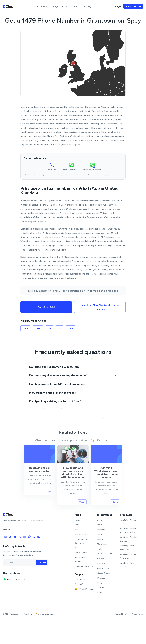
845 (26, 328)
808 (71, 328)
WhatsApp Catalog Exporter (129, 539)
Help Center (80, 579)
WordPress (102, 544)
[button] (73, 367)
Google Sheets (104, 573)
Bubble (100, 539)
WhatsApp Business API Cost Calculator (129, 530)
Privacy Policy (137, 614)
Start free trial (133, 6)
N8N (100, 592)
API (76, 548)
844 (38, 328)
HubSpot (101, 529)
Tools (76, 6)
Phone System (81, 553)
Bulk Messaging (81, 534)
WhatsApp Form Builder (127, 565)
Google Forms (103, 568)
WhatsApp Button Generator (128, 556)
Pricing (88, 6)
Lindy (100, 583)
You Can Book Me (105, 554)
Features (42, 6)
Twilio (100, 549)
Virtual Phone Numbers (81, 559)
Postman (101, 563)
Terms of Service (121, 614)
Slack (100, 534)
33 (49, 328)
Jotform (101, 588)
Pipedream (102, 578)
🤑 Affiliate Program (84, 589)
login (118, 6)
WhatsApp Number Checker (128, 522)
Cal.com (101, 558)
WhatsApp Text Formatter (127, 548)
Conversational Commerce (81, 541)
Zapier (100, 520)
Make (100, 525)
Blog (77, 529)
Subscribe (42, 562)
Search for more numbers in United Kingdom (100, 307)
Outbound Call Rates (84, 566)
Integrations (60, 6)
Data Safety (80, 584)
